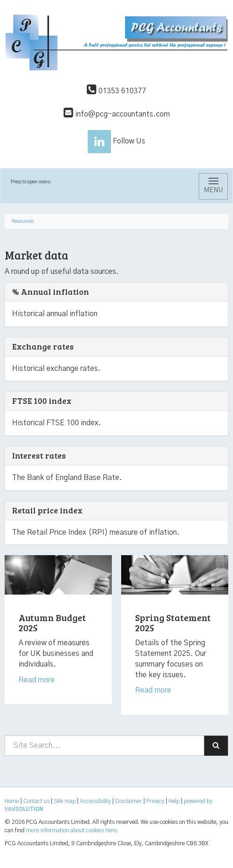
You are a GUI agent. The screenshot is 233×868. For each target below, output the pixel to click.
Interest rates (39, 455)
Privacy (155, 801)
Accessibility (95, 801)
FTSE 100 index (42, 401)
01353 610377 (116, 91)
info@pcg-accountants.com (117, 114)
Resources (23, 221)
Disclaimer (129, 801)
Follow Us (116, 141)
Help (174, 801)
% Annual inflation (51, 291)
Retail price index (47, 510)
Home (12, 801)
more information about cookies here (71, 830)
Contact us (36, 801)
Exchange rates (43, 346)
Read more (38, 680)
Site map (65, 801)
